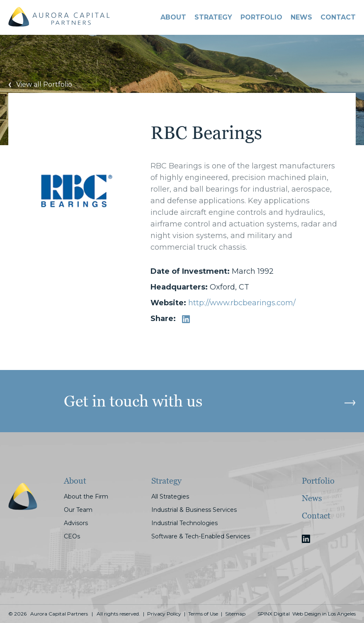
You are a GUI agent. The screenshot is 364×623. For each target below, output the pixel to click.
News (301, 17)
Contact (316, 516)
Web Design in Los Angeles (324, 614)
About (173, 17)
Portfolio (318, 481)
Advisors (76, 523)
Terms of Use (203, 614)
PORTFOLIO (261, 17)
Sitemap (235, 614)
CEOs (72, 536)
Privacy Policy (164, 614)
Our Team (78, 510)
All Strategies (170, 496)
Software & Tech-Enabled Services (201, 536)
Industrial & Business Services (194, 510)
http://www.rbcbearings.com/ (242, 303)
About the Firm (86, 496)
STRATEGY (213, 17)
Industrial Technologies (184, 523)
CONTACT (338, 17)
